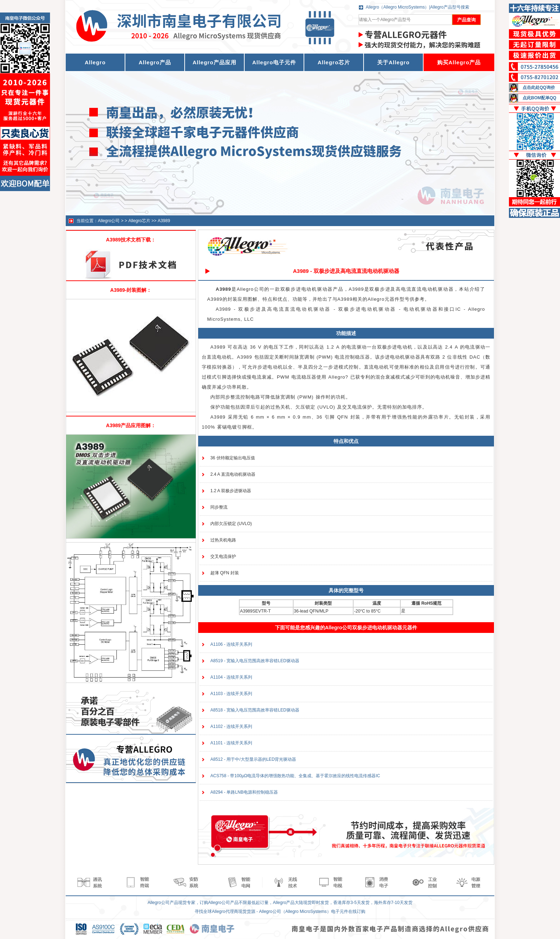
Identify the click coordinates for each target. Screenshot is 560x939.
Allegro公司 (109, 221)
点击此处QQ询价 (539, 88)
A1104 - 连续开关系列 (231, 677)
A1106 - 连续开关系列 (231, 644)
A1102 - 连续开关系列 (231, 726)
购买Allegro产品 (459, 62)
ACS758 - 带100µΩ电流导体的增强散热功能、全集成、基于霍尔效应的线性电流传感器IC (295, 776)
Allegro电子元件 (274, 62)
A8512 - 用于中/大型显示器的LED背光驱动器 (253, 759)
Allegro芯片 (334, 62)
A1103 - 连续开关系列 (231, 694)
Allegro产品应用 (214, 62)
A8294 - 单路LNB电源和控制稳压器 (244, 792)
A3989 (164, 221)
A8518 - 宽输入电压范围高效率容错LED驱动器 (255, 710)
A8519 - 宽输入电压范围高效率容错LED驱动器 (255, 661)
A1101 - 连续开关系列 (231, 743)
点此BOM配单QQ (539, 98)
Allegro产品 (155, 62)
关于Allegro (393, 62)
